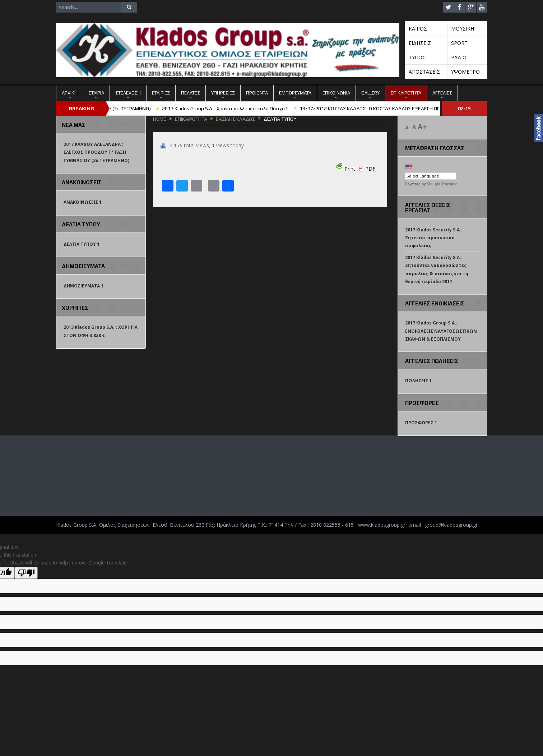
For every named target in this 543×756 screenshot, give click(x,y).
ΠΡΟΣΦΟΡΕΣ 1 (421, 423)
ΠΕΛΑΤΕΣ (191, 93)
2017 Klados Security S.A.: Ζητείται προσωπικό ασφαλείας (434, 238)
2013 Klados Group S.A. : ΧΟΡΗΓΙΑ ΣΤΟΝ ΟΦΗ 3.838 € (101, 331)
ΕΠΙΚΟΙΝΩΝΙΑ (336, 93)
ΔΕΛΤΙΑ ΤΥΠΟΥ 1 (82, 244)
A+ (422, 127)
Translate (442, 184)
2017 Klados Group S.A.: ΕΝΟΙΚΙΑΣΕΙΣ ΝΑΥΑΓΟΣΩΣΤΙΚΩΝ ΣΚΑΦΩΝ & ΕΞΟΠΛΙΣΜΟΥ (441, 331)
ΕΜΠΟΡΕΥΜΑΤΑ (295, 93)
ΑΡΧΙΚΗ (70, 93)
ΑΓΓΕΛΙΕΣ (442, 93)
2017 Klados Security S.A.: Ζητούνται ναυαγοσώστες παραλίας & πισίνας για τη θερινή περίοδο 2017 (437, 269)
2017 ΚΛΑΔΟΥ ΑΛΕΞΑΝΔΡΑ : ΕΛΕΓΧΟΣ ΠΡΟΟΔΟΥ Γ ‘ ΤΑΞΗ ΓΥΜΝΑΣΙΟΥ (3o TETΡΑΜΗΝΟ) (96, 152)
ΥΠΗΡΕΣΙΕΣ (223, 93)
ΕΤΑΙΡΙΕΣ (161, 93)
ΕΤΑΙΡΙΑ (96, 93)
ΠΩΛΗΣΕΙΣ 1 (418, 381)
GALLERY (370, 93)
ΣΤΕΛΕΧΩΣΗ (128, 93)
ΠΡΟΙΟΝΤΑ (257, 93)
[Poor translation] (26, 573)
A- (408, 127)
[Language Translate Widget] (431, 176)
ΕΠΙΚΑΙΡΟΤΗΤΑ (406, 93)
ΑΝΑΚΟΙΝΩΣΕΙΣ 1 (83, 202)
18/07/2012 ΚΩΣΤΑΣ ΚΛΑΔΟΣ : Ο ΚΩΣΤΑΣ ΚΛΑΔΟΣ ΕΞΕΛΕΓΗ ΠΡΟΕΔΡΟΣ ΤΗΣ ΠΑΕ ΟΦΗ (406, 109)
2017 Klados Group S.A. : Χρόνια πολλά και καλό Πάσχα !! (236, 109)
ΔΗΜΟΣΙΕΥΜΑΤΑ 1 (83, 286)
